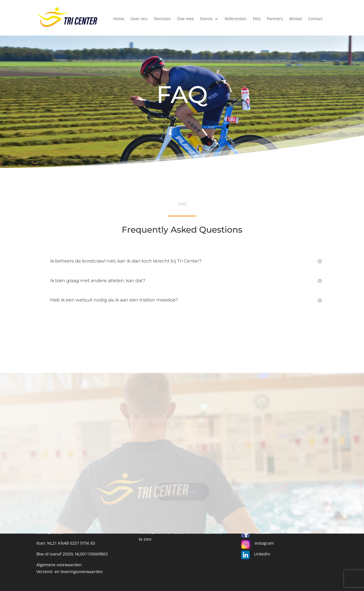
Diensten (162, 19)
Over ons (139, 19)
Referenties (236, 19)
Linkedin (262, 554)
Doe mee (186, 19)
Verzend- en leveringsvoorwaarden (70, 572)
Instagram (264, 543)
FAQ (257, 19)
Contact (316, 19)
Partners (275, 19)
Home (119, 19)
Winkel (296, 19)
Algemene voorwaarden (59, 565)
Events (206, 19)
